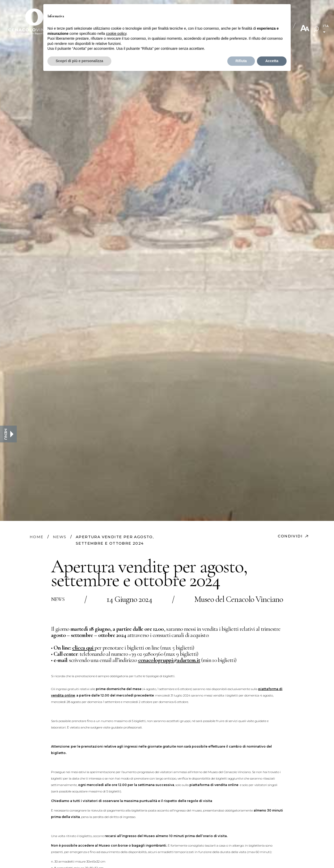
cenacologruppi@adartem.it (169, 660)
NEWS (60, 537)
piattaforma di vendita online (214, 785)
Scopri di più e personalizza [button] (79, 61)
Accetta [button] (272, 61)
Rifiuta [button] (241, 61)
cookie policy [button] (116, 34)
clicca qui (83, 648)
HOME (37, 537)
